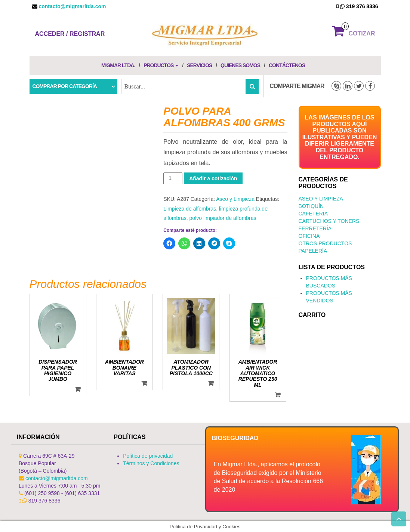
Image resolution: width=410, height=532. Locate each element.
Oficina (309, 236)
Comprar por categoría (65, 86)
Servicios (199, 65)
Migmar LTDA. (118, 65)
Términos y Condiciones (151, 463)
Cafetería (313, 214)
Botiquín (311, 206)
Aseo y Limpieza (235, 199)
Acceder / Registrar (70, 34)
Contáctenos (287, 65)
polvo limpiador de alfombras (223, 218)
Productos (161, 65)
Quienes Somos (240, 65)
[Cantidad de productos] (173, 178)
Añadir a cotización (213, 178)
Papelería (313, 251)
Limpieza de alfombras (190, 209)
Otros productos (325, 243)
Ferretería (315, 228)
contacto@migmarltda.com (72, 6)
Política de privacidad (148, 456)
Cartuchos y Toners (329, 221)
